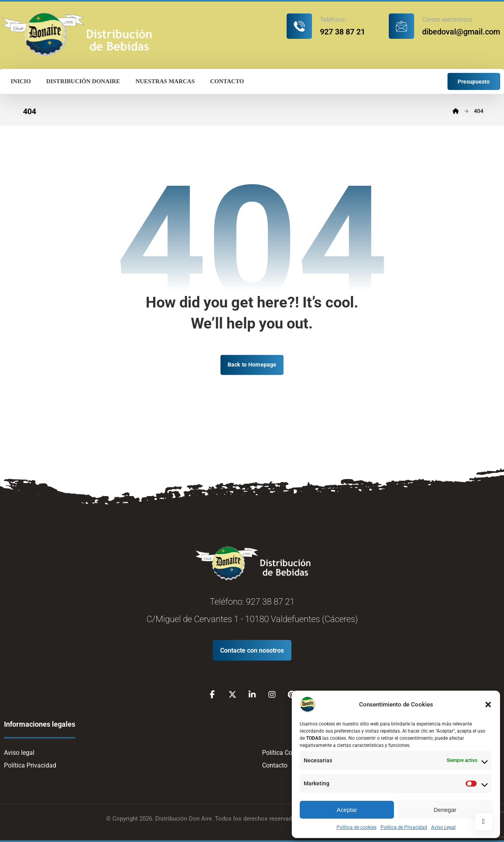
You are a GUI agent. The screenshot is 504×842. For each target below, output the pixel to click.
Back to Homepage (252, 365)
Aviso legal (19, 753)
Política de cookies (357, 827)
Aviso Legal (443, 827)
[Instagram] (272, 695)
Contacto (275, 765)
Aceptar (347, 810)
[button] (488, 705)
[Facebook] (213, 695)
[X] (232, 695)
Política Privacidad (30, 765)
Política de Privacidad (404, 827)
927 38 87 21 (270, 602)
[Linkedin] (252, 695)
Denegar (445, 810)
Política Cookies (284, 753)
